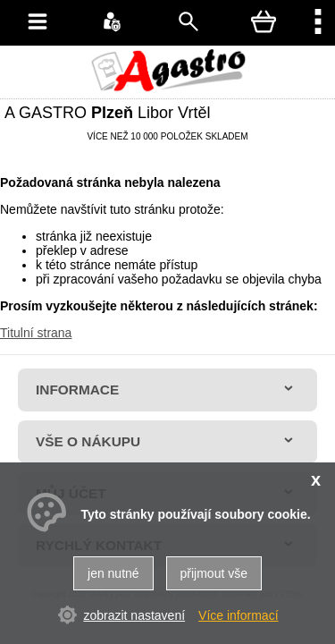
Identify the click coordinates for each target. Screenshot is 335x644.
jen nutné (113, 573)
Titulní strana (36, 333)
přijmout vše (214, 573)
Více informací (238, 615)
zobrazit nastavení (134, 615)
